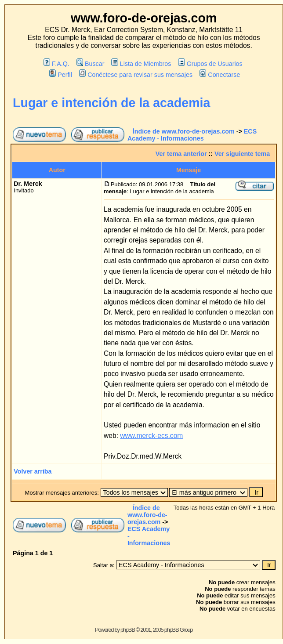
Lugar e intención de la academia (111, 103)
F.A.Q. (56, 64)
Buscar (91, 64)
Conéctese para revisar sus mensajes (136, 75)
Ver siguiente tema (242, 154)
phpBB (128, 630)
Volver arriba (33, 471)
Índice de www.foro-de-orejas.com (184, 131)
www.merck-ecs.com (151, 436)
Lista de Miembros (141, 64)
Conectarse (220, 75)
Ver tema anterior (181, 154)
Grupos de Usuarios (210, 64)
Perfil (61, 75)
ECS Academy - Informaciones (192, 135)
